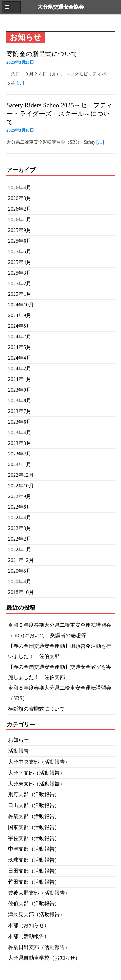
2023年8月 (20, 400)
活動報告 (18, 751)
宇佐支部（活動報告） (34, 838)
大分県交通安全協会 (61, 7)
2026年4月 (20, 188)
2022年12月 (21, 475)
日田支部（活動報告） (34, 871)
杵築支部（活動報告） (34, 816)
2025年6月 (20, 241)
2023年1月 (20, 464)
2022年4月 (20, 518)
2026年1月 (20, 220)
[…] (20, 83)
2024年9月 (20, 315)
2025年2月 (20, 283)
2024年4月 (20, 358)
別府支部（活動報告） (34, 794)
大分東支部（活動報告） (36, 784)
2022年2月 (20, 539)
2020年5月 (20, 571)
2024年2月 (20, 369)
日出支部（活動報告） (34, 805)
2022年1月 (20, 550)
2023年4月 (20, 432)
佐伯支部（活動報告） (34, 903)
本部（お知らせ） (29, 925)
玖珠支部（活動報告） (34, 860)
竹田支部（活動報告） (34, 882)
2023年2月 (20, 454)
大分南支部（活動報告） (36, 773)
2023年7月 (20, 411)
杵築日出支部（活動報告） (39, 947)
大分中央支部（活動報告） (39, 762)
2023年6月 (20, 422)
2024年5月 (20, 347)
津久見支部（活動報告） (36, 914)
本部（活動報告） (29, 936)
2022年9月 (20, 496)
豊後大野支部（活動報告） (39, 893)
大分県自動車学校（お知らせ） (44, 958)
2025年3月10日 (20, 130)
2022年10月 (21, 486)
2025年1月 (20, 294)
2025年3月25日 (20, 62)
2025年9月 (20, 230)
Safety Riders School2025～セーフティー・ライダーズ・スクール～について (60, 114)
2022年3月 (20, 528)
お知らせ (18, 740)
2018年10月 (21, 592)
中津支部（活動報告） (34, 849)
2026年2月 (20, 209)
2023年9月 (20, 390)
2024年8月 (20, 326)
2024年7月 (20, 337)
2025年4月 (20, 262)
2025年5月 (20, 251)
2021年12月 (21, 560)
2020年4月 (20, 581)
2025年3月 (20, 273)
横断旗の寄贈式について (36, 709)
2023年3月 (20, 443)
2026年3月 (20, 198)
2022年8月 (20, 507)
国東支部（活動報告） (34, 827)
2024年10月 (21, 305)
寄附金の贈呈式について (42, 54)
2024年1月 (20, 379)
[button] (11, 7)
